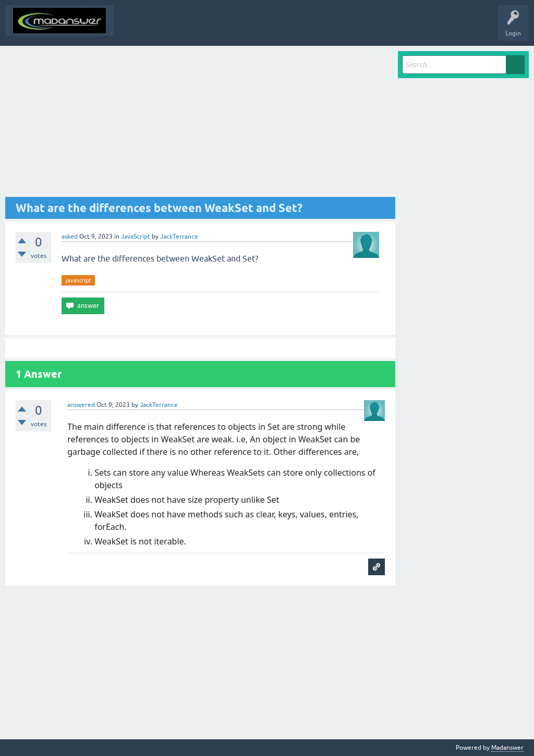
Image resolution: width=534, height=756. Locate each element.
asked (70, 237)
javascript (78, 280)
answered (81, 405)
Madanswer (507, 748)
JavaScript (136, 237)
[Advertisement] (200, 124)
